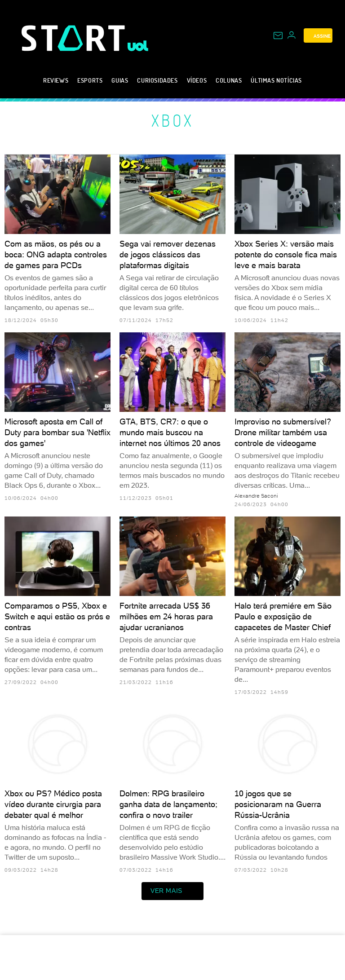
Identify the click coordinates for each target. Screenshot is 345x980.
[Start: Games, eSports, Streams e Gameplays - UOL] (75, 38)
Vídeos (197, 80)
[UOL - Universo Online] (138, 46)
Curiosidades (157, 80)
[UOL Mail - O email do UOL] (278, 35)
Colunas (229, 80)
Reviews (56, 80)
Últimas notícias (276, 80)
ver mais (172, 891)
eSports (90, 80)
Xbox (173, 120)
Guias (120, 80)
